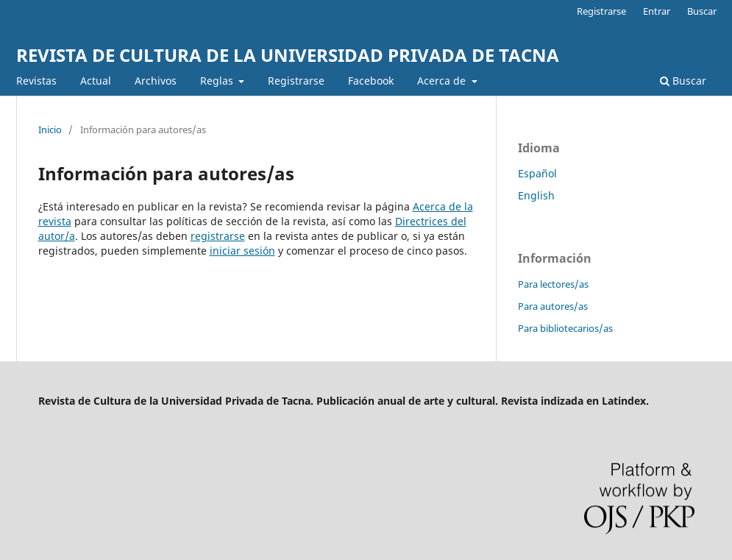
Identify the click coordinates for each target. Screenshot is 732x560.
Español (537, 173)
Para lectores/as (553, 284)
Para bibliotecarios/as (565, 328)
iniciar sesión (242, 251)
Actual (96, 81)
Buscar (683, 81)
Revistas (36, 81)
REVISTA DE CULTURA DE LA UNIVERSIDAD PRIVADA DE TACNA (288, 55)
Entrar (657, 11)
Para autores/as (553, 306)
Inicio (50, 130)
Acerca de (443, 81)
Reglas (218, 81)
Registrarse (296, 81)
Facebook (371, 81)
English (536, 195)
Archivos (156, 81)
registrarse (218, 236)
